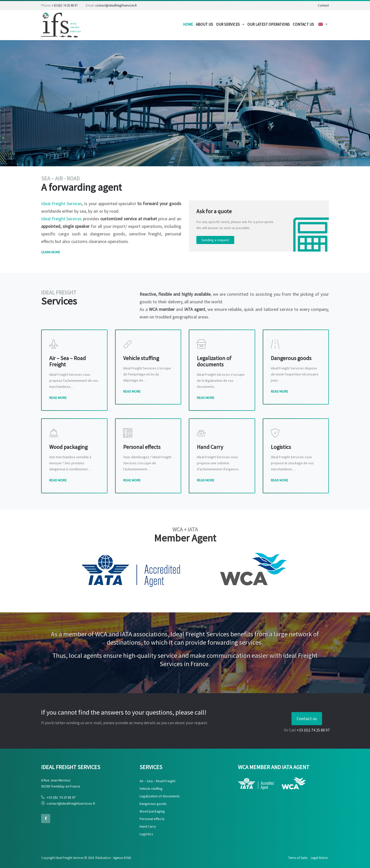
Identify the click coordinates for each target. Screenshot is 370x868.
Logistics (146, 834)
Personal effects (152, 819)
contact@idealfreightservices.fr (116, 5)
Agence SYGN (122, 858)
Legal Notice (319, 858)
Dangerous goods (153, 804)
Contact (323, 5)
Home (188, 24)
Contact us (307, 718)
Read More (58, 398)
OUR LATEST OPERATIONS (269, 24)
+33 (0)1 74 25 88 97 (65, 5)
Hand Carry (148, 826)
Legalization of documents (160, 796)
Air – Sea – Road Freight (157, 781)
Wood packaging (152, 811)
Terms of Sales (298, 858)
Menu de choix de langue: (321, 24)
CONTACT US (303, 24)
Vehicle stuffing (151, 789)
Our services (228, 24)
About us (204, 24)
